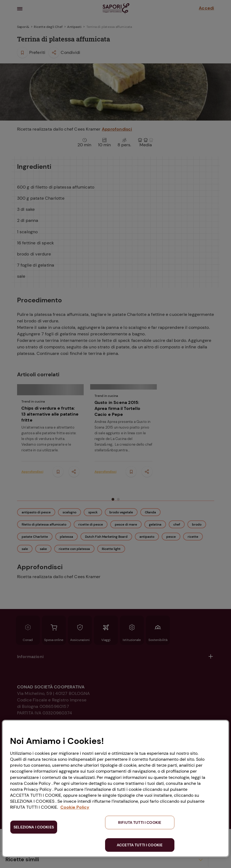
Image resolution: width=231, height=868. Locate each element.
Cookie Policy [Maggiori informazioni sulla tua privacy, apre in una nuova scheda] (75, 807)
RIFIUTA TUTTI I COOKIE (140, 822)
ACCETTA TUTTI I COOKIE (140, 845)
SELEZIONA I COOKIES (34, 827)
